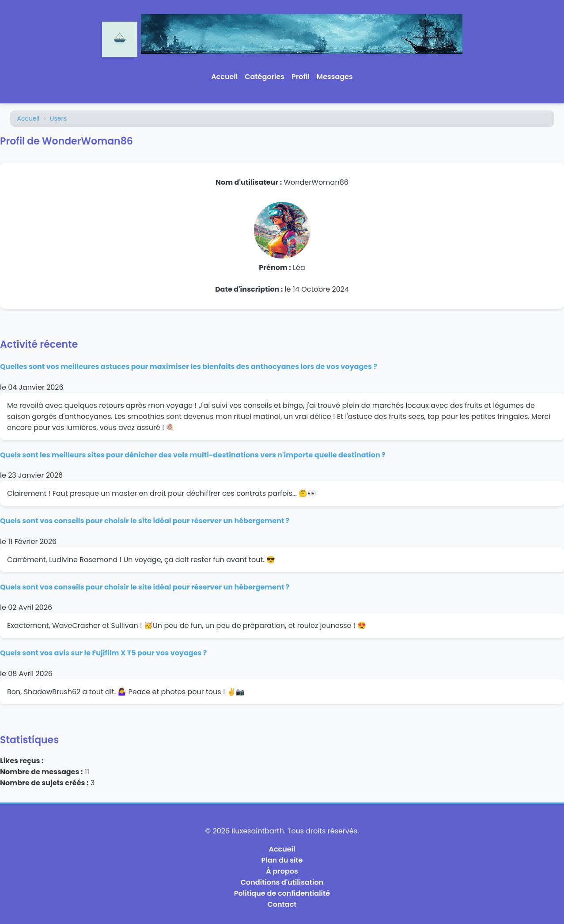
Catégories (265, 77)
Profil (301, 77)
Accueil (224, 77)
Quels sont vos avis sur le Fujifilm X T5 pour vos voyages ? (103, 653)
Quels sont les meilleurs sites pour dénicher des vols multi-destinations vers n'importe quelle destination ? (193, 455)
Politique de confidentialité (282, 893)
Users (58, 118)
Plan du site (282, 860)
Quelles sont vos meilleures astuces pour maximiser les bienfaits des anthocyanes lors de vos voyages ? (189, 367)
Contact (282, 904)
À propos (282, 871)
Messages (335, 77)
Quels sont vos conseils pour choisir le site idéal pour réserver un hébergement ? (145, 521)
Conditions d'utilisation (282, 882)
